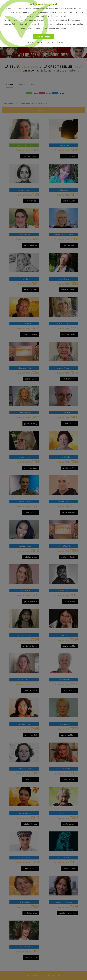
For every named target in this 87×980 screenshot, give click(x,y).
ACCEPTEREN (44, 37)
